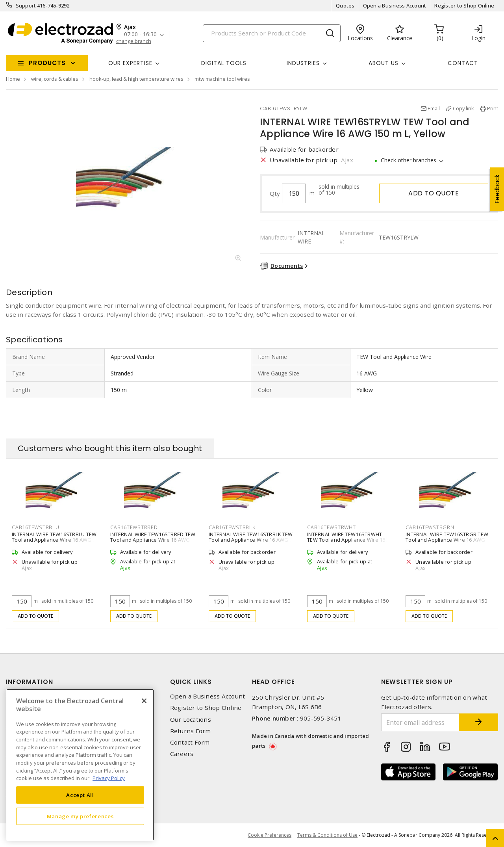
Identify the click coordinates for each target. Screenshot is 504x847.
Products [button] (47, 63)
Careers (182, 754)
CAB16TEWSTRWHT (332, 527)
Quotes (345, 6)
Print (493, 108)
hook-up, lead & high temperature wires (136, 79)
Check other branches (409, 160)
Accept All (80, 795)
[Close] (144, 701)
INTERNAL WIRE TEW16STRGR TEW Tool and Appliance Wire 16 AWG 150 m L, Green (447, 540)
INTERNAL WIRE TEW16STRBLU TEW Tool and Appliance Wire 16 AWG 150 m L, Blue (54, 540)
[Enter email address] (420, 722)
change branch (134, 41)
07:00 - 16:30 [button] (140, 34)
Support (26, 6)
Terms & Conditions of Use (327, 835)
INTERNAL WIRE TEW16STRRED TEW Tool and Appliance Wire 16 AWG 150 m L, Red (153, 540)
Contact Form (190, 742)
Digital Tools (224, 63)
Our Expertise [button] (130, 63)
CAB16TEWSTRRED (134, 527)
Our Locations (191, 720)
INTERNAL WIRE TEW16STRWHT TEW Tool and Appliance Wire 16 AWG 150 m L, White (346, 540)
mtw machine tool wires (222, 79)
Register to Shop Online (464, 6)
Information (30, 682)
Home (13, 79)
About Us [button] (384, 63)
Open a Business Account (395, 6)
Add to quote (434, 193)
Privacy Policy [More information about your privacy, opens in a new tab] (109, 778)
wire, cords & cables (55, 79)
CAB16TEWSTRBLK (232, 527)
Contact (463, 63)
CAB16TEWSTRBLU (36, 527)
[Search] (272, 33)
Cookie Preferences (270, 835)
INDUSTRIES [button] (303, 63)
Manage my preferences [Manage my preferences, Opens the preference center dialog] (80, 816)
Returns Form (191, 731)
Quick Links (191, 682)
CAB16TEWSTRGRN (430, 527)
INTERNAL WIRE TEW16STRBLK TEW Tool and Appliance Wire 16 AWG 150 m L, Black (251, 540)
